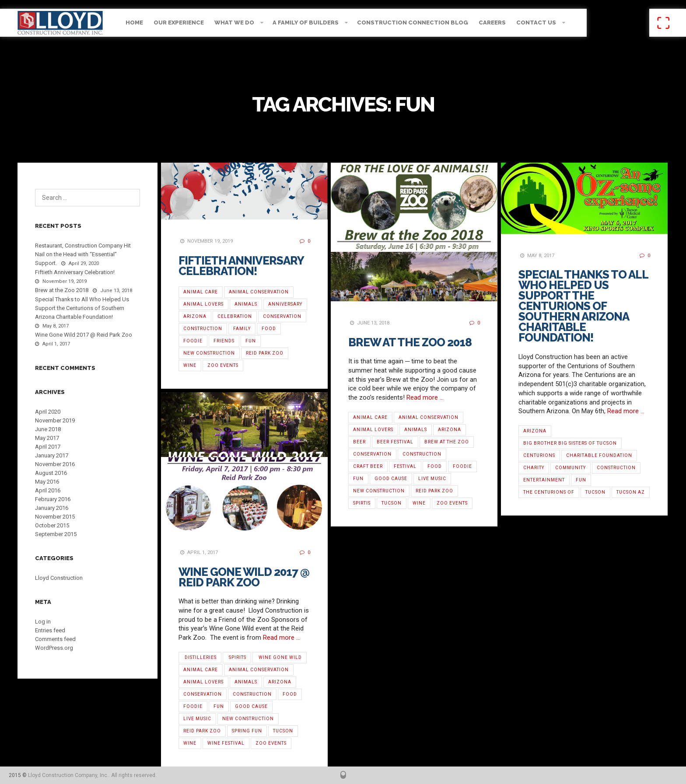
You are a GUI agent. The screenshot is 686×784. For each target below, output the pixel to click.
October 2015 (52, 525)
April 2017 (48, 447)
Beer (359, 442)
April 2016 (48, 490)
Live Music (432, 479)
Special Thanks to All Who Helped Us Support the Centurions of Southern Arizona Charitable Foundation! (583, 306)
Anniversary (285, 304)
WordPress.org (54, 648)
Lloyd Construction (59, 578)
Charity (534, 468)
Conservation (282, 316)
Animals (246, 304)
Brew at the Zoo (447, 442)
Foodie (193, 341)
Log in (43, 622)
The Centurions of (549, 492)
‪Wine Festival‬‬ (226, 743)
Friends (224, 341)
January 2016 (52, 508)
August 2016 (51, 473)
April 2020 (48, 412)
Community (570, 468)
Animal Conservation (259, 292)
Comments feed (55, 639)
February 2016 (53, 499)
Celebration (235, 316)
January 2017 (52, 455)
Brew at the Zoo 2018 (410, 342)
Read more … (425, 397)
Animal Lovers (203, 304)
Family (242, 329)
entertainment (544, 480)
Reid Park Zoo (265, 353)
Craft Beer (368, 466)
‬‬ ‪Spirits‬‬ (237, 657)
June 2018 (48, 429)
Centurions (539, 455)
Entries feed (50, 630)
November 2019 (55, 420)
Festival (405, 466)
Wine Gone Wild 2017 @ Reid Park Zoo (244, 577)
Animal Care (201, 292)
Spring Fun (247, 731)
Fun (251, 341)
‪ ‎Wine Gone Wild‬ (280, 657)
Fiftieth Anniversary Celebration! (241, 266)
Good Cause (391, 479)
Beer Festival (395, 442)
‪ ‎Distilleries (200, 657)
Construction (203, 329)
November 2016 (55, 464)
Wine (190, 365)
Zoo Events (223, 365)
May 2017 (47, 438)
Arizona (195, 316)
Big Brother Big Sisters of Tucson (570, 443)
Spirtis (362, 503)
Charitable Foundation (599, 455)
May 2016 (47, 482)
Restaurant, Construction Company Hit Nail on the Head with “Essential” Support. (83, 254)
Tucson (392, 503)
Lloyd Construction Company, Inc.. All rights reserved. (92, 775)
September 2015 (56, 534)
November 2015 (55, 517)
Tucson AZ (631, 492)
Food (269, 329)
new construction (209, 353)
